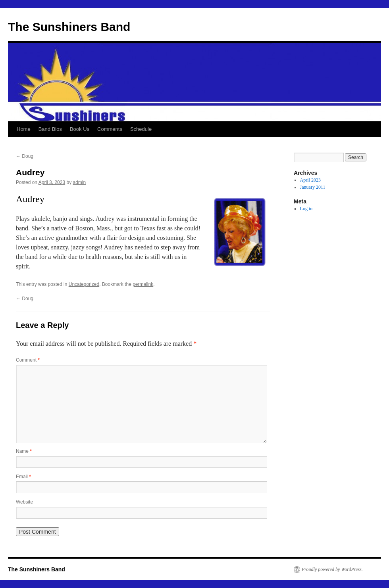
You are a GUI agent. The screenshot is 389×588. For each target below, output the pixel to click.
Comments (110, 129)
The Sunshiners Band (69, 27)
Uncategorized (84, 284)
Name (24, 451)
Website (24, 502)
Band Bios (50, 129)
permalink (143, 284)
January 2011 (313, 187)
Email (23, 477)
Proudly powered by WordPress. (332, 569)
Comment (28, 360)
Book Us (80, 129)
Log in (306, 209)
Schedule (141, 129)
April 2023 (310, 180)
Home (24, 129)
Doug (25, 156)
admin (79, 182)
